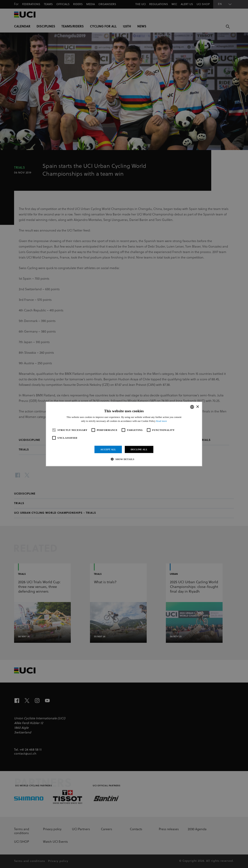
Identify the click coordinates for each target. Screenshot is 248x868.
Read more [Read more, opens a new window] (162, 421)
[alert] (124, 434)
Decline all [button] (139, 449)
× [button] (197, 407)
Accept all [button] (108, 449)
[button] (124, 459)
